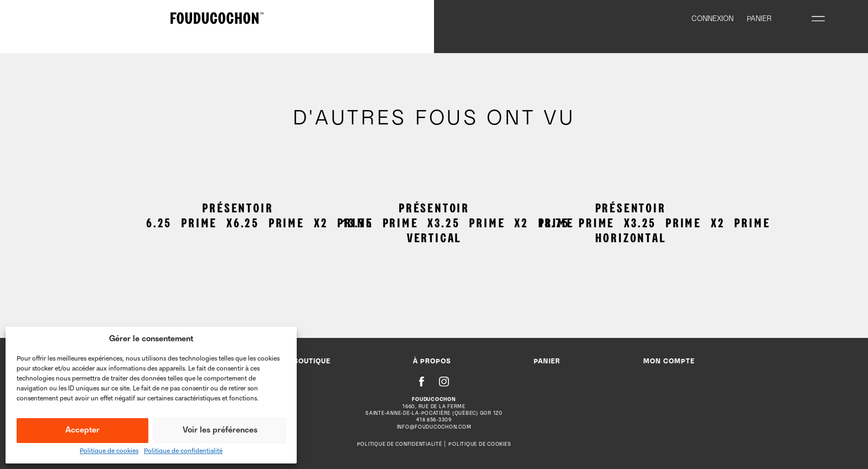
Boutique (312, 362)
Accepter (82, 431)
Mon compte (669, 362)
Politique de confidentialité (183, 452)
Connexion (712, 19)
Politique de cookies (109, 452)
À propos (432, 362)
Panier (547, 362)
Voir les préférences (220, 431)
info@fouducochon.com (434, 428)
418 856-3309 (434, 420)
